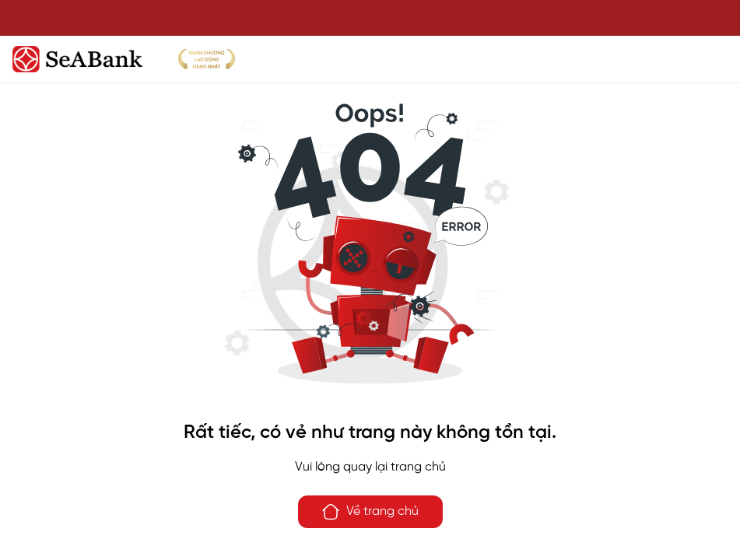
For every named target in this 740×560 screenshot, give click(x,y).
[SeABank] (370, 59)
